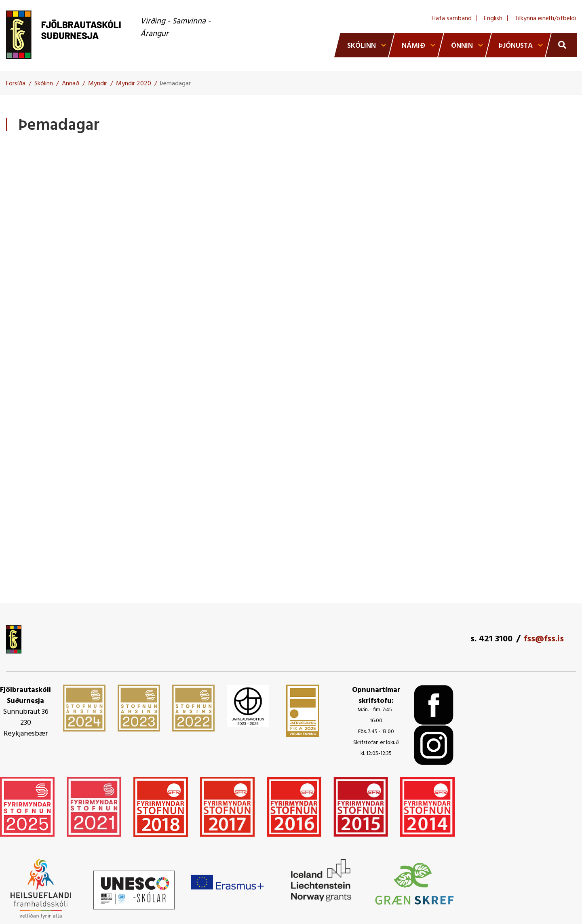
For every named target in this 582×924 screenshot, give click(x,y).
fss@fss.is (544, 639)
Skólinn (44, 84)
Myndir (98, 84)
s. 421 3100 (491, 639)
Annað (71, 84)
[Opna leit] (561, 45)
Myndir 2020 (134, 84)
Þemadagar (175, 84)
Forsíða (16, 84)
